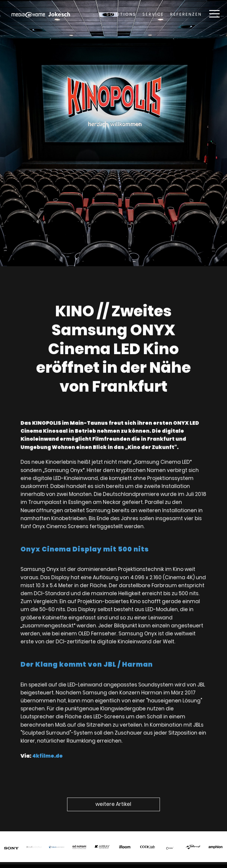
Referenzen (186, 14)
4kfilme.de (49, 750)
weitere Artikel (113, 804)
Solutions (121, 14)
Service (153, 14)
